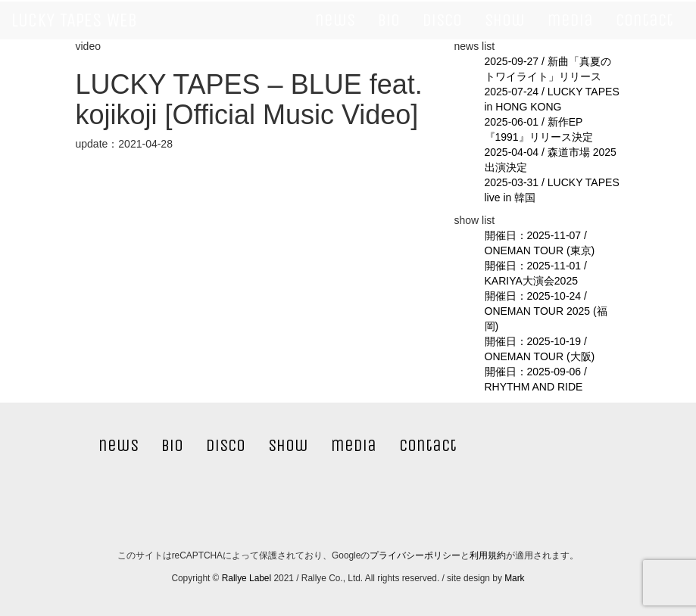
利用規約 (488, 555)
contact (645, 20)
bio (389, 20)
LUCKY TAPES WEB (74, 20)
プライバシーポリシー (415, 555)
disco (442, 20)
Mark (514, 578)
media (570, 20)
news (335, 20)
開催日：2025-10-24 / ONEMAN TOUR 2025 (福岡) (546, 311)
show (505, 20)
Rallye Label (247, 578)
